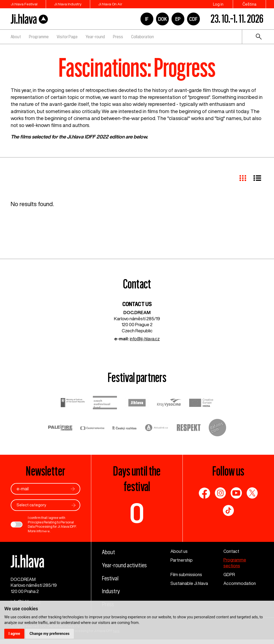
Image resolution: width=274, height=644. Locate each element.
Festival (111, 586)
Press (118, 37)
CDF (193, 19)
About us (180, 551)
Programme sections (235, 563)
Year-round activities (115, 569)
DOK (162, 19)
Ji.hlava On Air (116, 4)
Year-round (95, 37)
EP (178, 19)
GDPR (229, 575)
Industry (112, 599)
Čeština (249, 4)
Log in (218, 4)
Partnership (182, 560)
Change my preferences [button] (50, 634)
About (16, 37)
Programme (39, 37)
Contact (232, 551)
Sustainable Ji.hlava (190, 584)
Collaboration (142, 37)
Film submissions (187, 575)
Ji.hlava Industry (71, 4)
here (46, 531)
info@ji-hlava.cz (145, 339)
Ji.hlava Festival (24, 4)
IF (147, 19)
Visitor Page (67, 37)
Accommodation (240, 584)
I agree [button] (14, 634)
